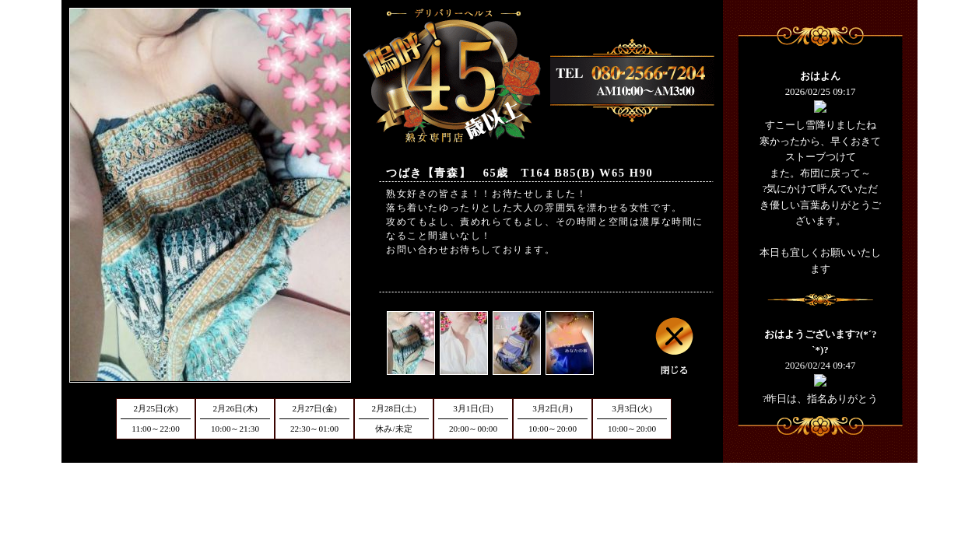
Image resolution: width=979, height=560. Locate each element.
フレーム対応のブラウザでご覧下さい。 (820, 229)
